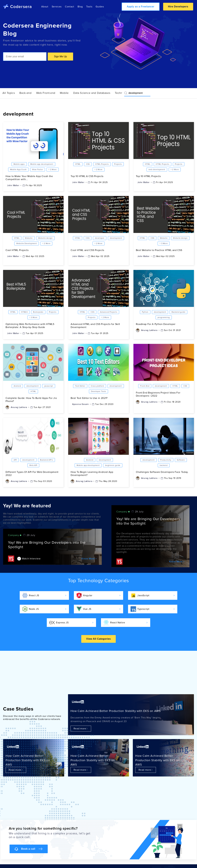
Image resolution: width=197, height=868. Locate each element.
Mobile (64, 93)
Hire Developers (178, 7)
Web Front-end (46, 93)
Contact (69, 7)
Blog (80, 7)
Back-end (25, 93)
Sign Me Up (60, 56)
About (45, 7)
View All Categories (98, 639)
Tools (89, 7)
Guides (100, 7)
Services (57, 7)
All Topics (9, 93)
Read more (81, 729)
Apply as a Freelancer (141, 7)
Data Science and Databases (92, 93)
